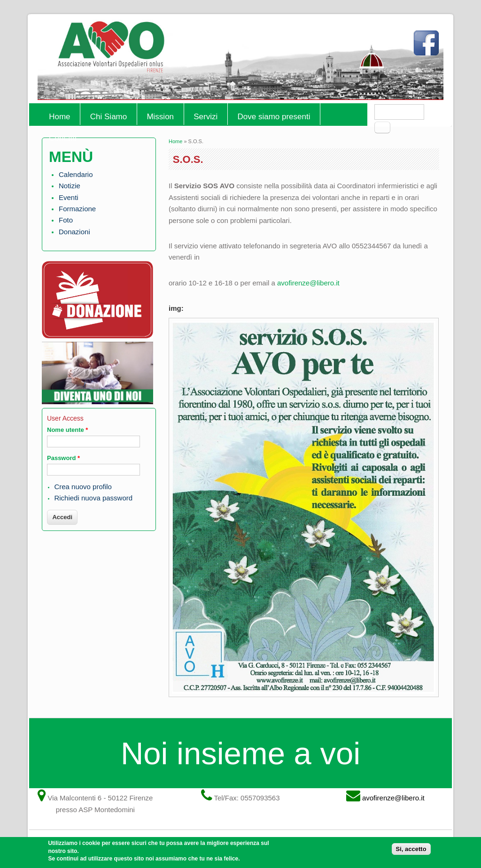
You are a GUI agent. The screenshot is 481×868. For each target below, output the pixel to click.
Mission (160, 117)
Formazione (77, 209)
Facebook (428, 47)
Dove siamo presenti (274, 117)
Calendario (76, 174)
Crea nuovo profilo (83, 487)
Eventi (69, 197)
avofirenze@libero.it (308, 283)
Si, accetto (411, 852)
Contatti (63, 138)
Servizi (206, 117)
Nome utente (67, 430)
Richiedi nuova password (93, 498)
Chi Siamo (109, 117)
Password (63, 458)
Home (59, 117)
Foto (66, 220)
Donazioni (74, 232)
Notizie (70, 186)
